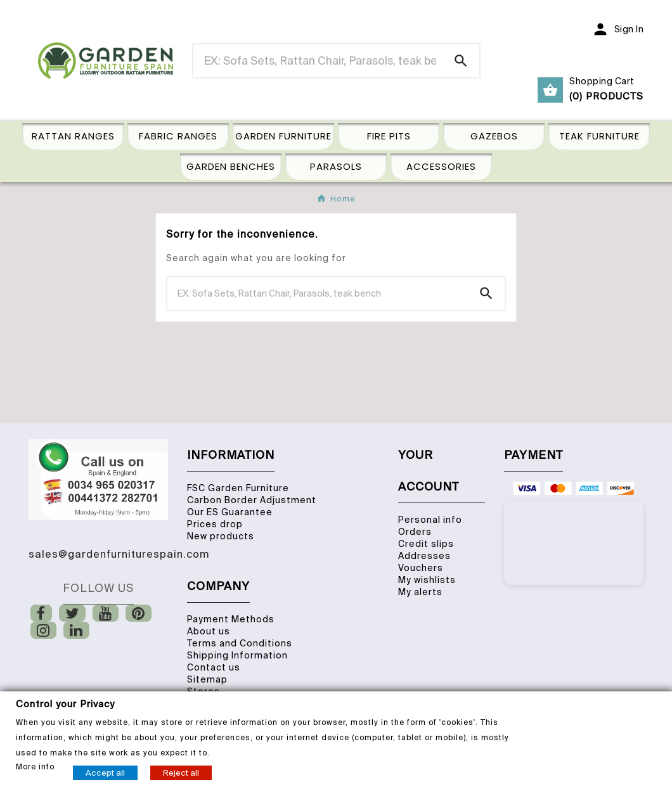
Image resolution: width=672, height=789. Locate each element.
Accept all (105, 772)
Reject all (181, 772)
